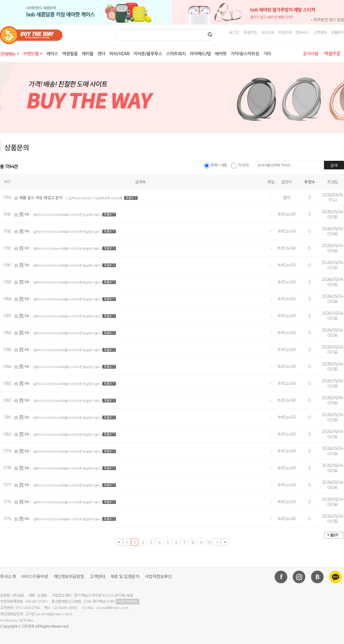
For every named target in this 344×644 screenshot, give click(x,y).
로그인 (234, 32)
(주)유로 (29, 626)
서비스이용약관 (35, 577)
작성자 (240, 165)
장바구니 (302, 32)
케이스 (52, 54)
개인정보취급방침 (69, 577)
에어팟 (221, 54)
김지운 (30, 614)
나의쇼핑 (267, 32)
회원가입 (250, 32)
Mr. (25, 214)
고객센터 (320, 32)
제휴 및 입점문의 (125, 577)
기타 (267, 54)
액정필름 (70, 54)
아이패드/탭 (200, 54)
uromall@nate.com (112, 608)
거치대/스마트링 (245, 54)
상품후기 (337, 32)
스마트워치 (176, 54)
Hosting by (17, 620)
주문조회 (285, 32)
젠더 (101, 54)
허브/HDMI (119, 54)
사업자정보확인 (158, 577)
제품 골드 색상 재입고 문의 (41, 198)
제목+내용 (216, 165)
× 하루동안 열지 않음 (327, 20)
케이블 (88, 54)
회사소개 (8, 577)
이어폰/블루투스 (148, 54)
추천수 (310, 182)
